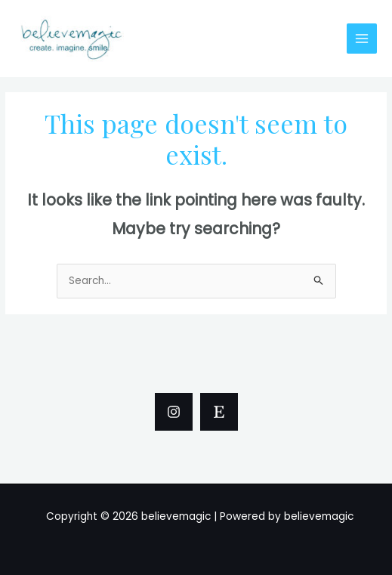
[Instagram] (174, 412)
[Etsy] (219, 412)
